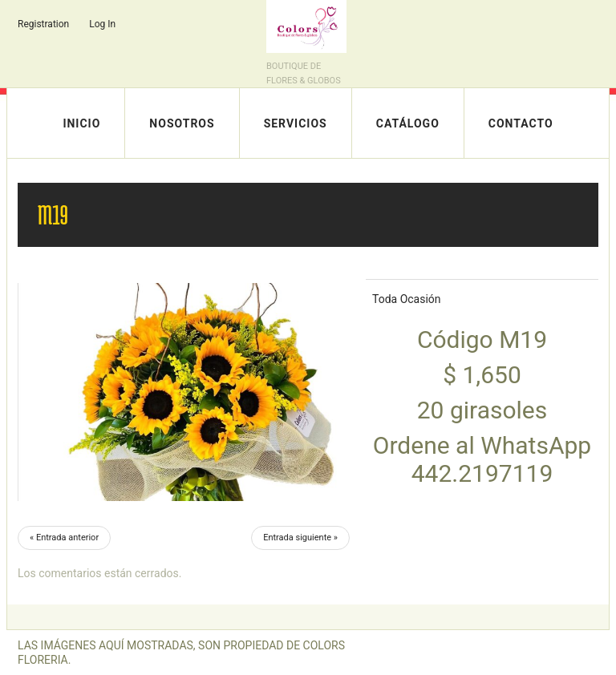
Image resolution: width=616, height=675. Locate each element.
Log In (102, 24)
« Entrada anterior (64, 538)
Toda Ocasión (407, 299)
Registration (43, 24)
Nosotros (182, 123)
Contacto (521, 123)
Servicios (296, 123)
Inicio (81, 123)
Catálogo (408, 123)
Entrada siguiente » (300, 538)
